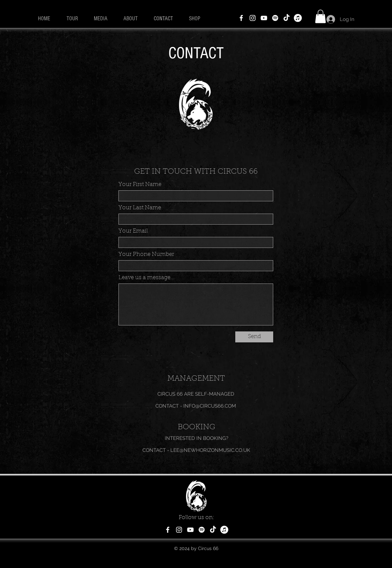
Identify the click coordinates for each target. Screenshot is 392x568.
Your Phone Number (146, 254)
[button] (320, 16)
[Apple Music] (298, 18)
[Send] (254, 337)
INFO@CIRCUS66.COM (210, 406)
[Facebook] (241, 18)
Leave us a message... (146, 278)
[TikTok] (287, 18)
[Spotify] (275, 18)
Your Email (133, 231)
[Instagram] (253, 18)
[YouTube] (264, 18)
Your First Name (140, 185)
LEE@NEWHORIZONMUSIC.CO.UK (210, 450)
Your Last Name (140, 208)
